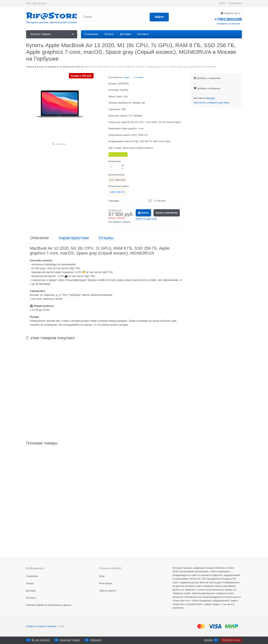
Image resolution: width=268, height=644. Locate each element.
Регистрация (235, 3)
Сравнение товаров (70, 640)
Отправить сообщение (228, 24)
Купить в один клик (146, 219)
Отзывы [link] (106, 238)
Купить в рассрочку (167, 213)
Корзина (208, 640)
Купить (145, 213)
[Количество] (114, 167)
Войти (223, 3)
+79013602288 (228, 19)
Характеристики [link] (74, 238)
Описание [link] (39, 238)
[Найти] (159, 17)
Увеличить (61, 144)
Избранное (96, 640)
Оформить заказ (231, 640)
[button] (123, 165)
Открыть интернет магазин (41, 626)
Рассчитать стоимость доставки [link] (211, 103)
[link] (42, 3)
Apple (127, 77)
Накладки (114, 201)
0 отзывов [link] (139, 77)
